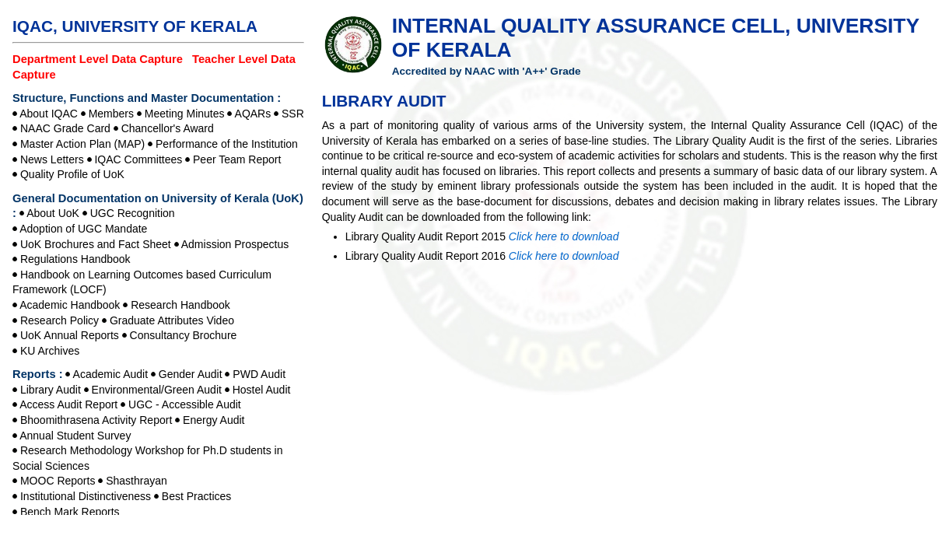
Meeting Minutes (185, 114)
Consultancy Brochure (184, 335)
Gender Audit (191, 374)
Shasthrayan (137, 481)
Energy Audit (214, 420)
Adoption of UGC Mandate (83, 229)
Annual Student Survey (75, 436)
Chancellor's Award (168, 128)
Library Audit (51, 390)
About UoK (53, 213)
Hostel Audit (262, 390)
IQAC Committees (138, 159)
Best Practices (196, 496)
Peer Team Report (237, 159)
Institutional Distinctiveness (86, 496)
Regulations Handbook (75, 259)
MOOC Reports (58, 481)
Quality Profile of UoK (72, 174)
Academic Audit (111, 374)
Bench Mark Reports (70, 512)
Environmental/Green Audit (157, 390)
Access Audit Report (68, 404)
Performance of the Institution (227, 144)
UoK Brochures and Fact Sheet (96, 244)
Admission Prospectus (235, 244)
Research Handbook (180, 305)
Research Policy (60, 320)
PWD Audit (259, 374)
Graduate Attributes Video (172, 320)
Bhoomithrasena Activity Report (96, 420)
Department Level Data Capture (99, 59)
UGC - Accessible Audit (185, 404)
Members (111, 114)
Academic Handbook (70, 305)
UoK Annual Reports (70, 335)
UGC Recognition (133, 213)
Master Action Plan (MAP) (82, 144)
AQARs (253, 114)
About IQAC (49, 114)
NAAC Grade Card (65, 128)
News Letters (52, 159)
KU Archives (50, 351)
